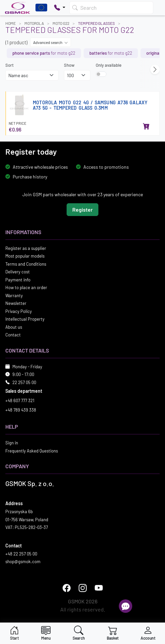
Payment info (18, 279)
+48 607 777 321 (20, 400)
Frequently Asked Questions (32, 450)
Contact (13, 335)
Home (11, 23)
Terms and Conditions (26, 264)
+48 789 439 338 (21, 410)
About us (14, 327)
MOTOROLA (34, 23)
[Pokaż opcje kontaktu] (60, 8)
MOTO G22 (61, 23)
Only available (109, 65)
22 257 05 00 (24, 382)
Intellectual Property (25, 319)
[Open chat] (126, 606)
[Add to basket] (146, 127)
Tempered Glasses (96, 23)
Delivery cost (18, 272)
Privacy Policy (19, 311)
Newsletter (16, 303)
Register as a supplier (26, 248)
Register (82, 209)
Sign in (12, 443)
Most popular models (25, 256)
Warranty (14, 295)
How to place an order (26, 287)
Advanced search (51, 42)
